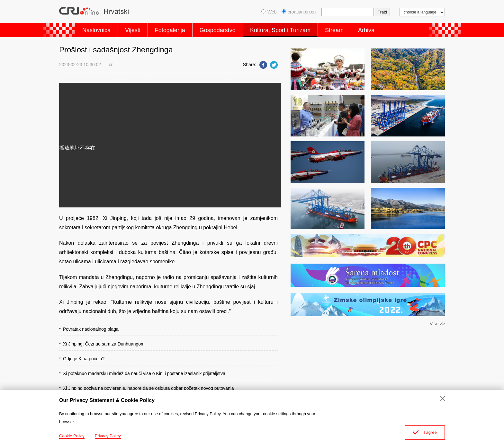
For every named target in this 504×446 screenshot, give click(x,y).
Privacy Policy (108, 436)
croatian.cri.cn (299, 12)
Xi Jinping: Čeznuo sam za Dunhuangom (104, 344)
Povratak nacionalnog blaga (91, 329)
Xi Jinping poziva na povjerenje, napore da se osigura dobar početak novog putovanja (148, 388)
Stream (334, 30)
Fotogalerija (170, 30)
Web (269, 12)
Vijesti (133, 30)
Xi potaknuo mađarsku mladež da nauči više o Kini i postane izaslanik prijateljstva (144, 373)
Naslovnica (96, 30)
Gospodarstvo (218, 30)
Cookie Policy (72, 436)
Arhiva (366, 30)
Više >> (437, 324)
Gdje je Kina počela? (84, 359)
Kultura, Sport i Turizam (280, 30)
